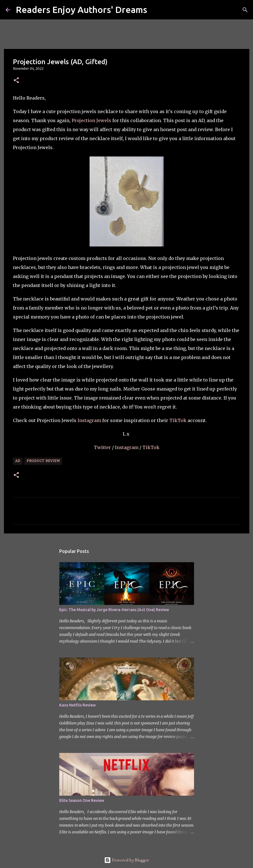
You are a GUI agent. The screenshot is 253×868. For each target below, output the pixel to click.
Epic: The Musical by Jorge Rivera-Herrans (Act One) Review (114, 610)
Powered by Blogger (127, 860)
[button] (16, 81)
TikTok (178, 420)
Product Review (43, 461)
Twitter (103, 447)
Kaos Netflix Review (78, 705)
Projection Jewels (91, 120)
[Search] (155, 10)
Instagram (89, 420)
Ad (18, 461)
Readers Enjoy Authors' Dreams (81, 10)
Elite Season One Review (82, 800)
